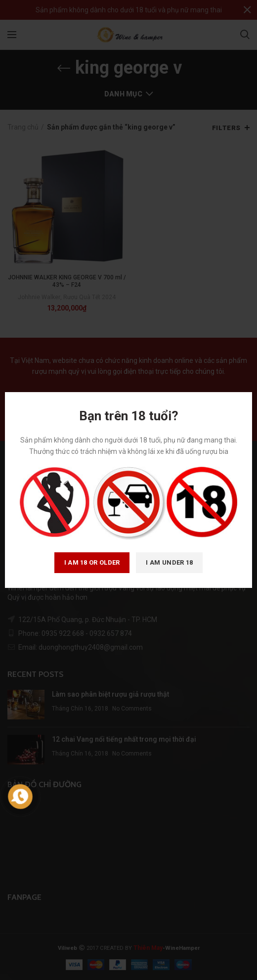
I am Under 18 (169, 562)
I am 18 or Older (92, 562)
